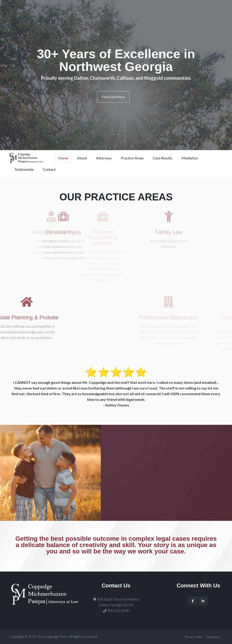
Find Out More (113, 97)
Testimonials (24, 169)
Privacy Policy (194, 637)
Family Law (159, 232)
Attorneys (104, 158)
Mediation (190, 158)
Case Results (163, 158)
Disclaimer (214, 637)
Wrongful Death (46, 232)
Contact (49, 169)
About (82, 158)
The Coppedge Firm (52, 637)
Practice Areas (132, 158)
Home (63, 158)
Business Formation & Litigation (100, 238)
